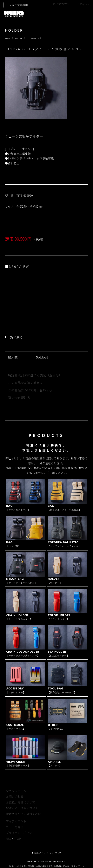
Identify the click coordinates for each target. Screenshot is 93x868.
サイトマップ (55, 853)
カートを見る (15, 827)
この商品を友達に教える (26, 383)
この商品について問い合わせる (30, 390)
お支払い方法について (20, 802)
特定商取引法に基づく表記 (23, 814)
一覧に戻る (15, 337)
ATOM (17, 838)
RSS (8, 838)
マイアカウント (63, 4)
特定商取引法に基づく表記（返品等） (35, 375)
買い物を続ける (19, 397)
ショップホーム (16, 791)
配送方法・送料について (22, 808)
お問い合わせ (15, 796)
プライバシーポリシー (20, 833)
